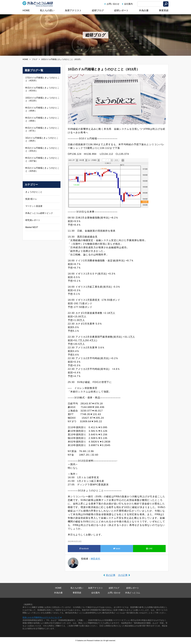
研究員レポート (33, 220)
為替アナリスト (73, 10)
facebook (84, 549)
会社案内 (128, 4)
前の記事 (111, 575)
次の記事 (123, 575)
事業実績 (164, 10)
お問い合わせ (113, 4)
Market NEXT (32, 227)
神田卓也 (95, 559)
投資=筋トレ (31, 199)
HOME (26, 10)
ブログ (35, 59)
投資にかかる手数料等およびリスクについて (41, 617)
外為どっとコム (133, 593)
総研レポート (121, 10)
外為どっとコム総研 (38, 4)
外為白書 (144, 10)
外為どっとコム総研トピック (39, 213)
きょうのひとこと (34, 192)
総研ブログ (98, 10)
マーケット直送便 (34, 206)
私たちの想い (47, 10)
